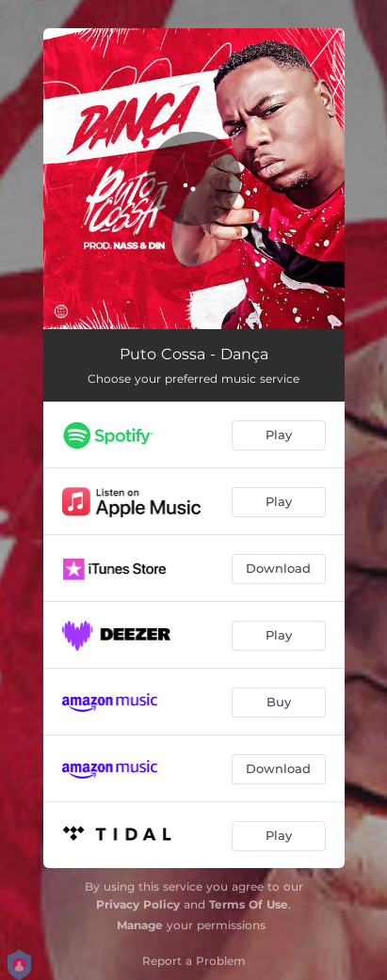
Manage (140, 925)
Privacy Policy (138, 904)
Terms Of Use (249, 904)
